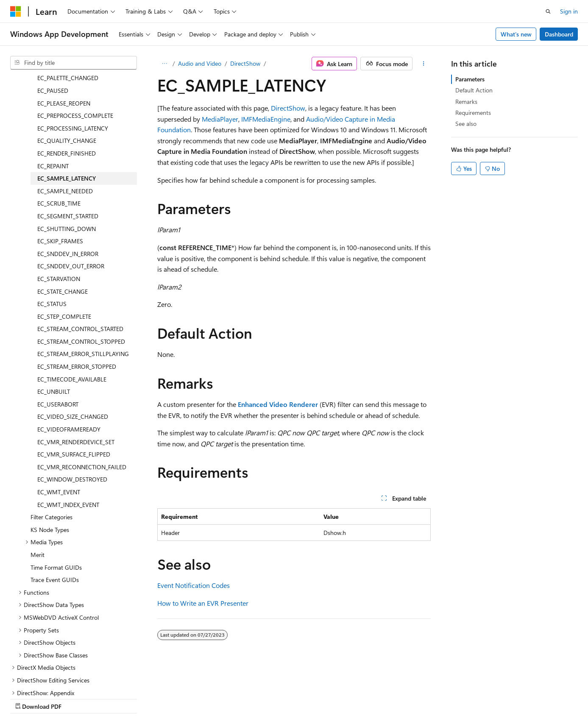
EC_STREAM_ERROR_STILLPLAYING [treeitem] (83, 280)
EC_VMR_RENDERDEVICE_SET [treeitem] (76, 368)
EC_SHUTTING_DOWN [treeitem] (67, 155)
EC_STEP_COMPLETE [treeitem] (64, 243)
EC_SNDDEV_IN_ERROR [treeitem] (68, 180)
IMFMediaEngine (266, 119)
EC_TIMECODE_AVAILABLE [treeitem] (72, 305)
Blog (116, 698)
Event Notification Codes (194, 585)
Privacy (185, 698)
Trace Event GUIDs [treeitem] (55, 506)
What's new (516, 34)
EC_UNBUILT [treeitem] (54, 318)
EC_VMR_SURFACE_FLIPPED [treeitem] (74, 380)
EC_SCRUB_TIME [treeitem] (59, 129)
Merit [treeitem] (38, 481)
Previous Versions (77, 698)
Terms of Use (227, 698)
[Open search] (548, 11)
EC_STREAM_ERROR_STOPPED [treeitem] (77, 293)
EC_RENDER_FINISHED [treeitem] (67, 79)
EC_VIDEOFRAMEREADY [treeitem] (69, 355)
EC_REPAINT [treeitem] (53, 92)
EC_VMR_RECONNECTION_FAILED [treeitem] (82, 393)
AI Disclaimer (27, 698)
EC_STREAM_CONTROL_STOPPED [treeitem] (81, 268)
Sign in (569, 11)
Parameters (470, 79)
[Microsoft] (16, 11)
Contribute (152, 698)
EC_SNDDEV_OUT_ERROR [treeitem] (71, 192)
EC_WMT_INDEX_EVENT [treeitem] (68, 431)
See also (466, 124)
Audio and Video (200, 63)
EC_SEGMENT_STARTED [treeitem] (68, 142)
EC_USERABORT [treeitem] (58, 330)
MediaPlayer (220, 119)
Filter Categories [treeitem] (52, 443)
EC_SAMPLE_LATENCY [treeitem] (67, 104)
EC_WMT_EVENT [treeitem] (59, 418)
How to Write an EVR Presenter (203, 603)
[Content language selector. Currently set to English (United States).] (49, 678)
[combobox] (74, 63)
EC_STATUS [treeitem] (52, 230)
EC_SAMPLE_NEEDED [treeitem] (65, 117)
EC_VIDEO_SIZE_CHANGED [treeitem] (73, 343)
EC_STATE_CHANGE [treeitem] (63, 218)
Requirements (473, 113)
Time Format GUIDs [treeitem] (56, 494)
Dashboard (559, 34)
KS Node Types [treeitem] (50, 456)
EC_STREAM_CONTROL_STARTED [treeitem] (80, 255)
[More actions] (423, 64)
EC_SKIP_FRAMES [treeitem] (60, 167)
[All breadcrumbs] (165, 64)
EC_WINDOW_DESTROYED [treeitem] (72, 405)
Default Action (474, 90)
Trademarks (269, 698)
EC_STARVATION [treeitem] (59, 205)
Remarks (466, 102)
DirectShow (245, 63)
